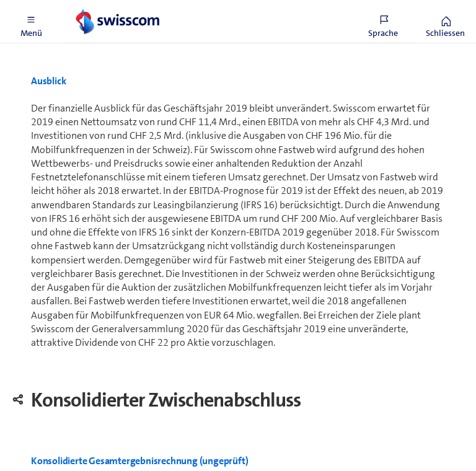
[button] (31, 22)
